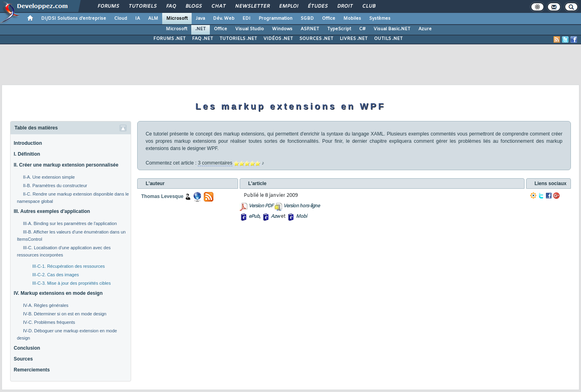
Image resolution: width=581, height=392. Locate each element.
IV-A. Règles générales (46, 305)
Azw (275, 217)
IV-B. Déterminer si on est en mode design (65, 314)
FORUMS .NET (169, 39)
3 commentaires (215, 163)
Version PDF (261, 206)
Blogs (193, 6)
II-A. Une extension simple (49, 177)
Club (368, 6)
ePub (254, 217)
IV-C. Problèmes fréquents (49, 322)
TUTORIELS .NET (238, 39)
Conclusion (27, 348)
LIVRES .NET (354, 39)
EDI (247, 19)
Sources (23, 359)
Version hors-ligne (301, 206)
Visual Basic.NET (392, 29)
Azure (425, 29)
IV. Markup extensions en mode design (58, 293)
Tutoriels (142, 6)
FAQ (171, 6)
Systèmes (380, 19)
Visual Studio (250, 29)
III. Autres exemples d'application (52, 211)
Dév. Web (224, 19)
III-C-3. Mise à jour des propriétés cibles (71, 283)
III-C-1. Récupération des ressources (69, 266)
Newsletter (252, 6)
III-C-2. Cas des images (56, 275)
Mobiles (352, 19)
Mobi (301, 217)
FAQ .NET (203, 39)
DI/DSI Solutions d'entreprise (74, 19)
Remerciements (32, 370)
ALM (153, 19)
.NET (201, 29)
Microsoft (177, 19)
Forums (108, 6)
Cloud (121, 19)
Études (317, 6)
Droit (345, 6)
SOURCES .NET (316, 39)
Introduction (28, 143)
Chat (218, 6)
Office (329, 19)
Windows (282, 29)
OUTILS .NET (388, 39)
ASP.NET (310, 29)
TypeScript (339, 29)
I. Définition (27, 154)
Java (200, 19)
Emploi (288, 6)
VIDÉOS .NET (278, 39)
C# (362, 29)
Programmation (276, 19)
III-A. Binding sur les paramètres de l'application (70, 223)
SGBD (307, 19)
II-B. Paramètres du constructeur (55, 186)
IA (138, 19)
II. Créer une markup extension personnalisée (66, 165)
